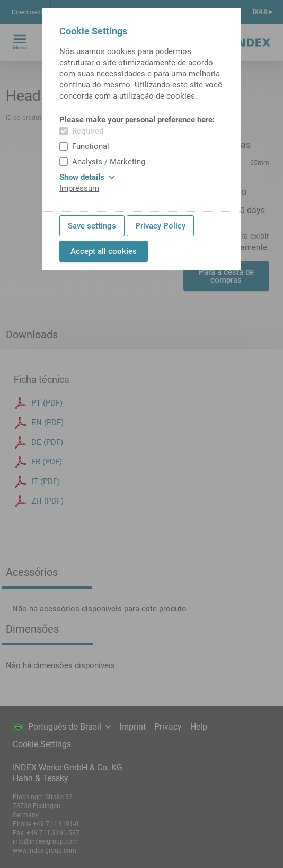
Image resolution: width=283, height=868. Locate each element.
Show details (87, 177)
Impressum (79, 188)
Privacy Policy (160, 226)
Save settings (92, 226)
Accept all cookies (104, 251)
